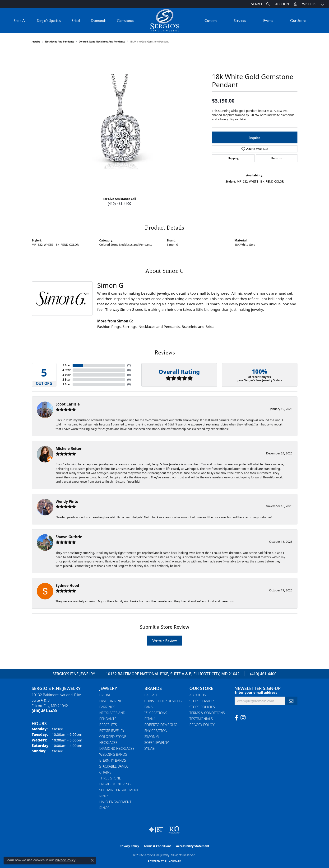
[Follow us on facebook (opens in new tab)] (236, 718)
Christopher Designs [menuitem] (163, 701)
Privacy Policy (202, 725)
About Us (198, 695)
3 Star (66, 375)
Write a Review (165, 640)
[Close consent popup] (92, 860)
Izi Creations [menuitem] (156, 713)
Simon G (173, 245)
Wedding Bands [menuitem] (113, 754)
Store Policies (202, 707)
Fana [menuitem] (149, 707)
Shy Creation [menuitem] (156, 731)
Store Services (202, 701)
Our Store (298, 20)
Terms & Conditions (207, 713)
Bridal (76, 20)
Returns (276, 158)
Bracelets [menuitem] (108, 725)
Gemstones (125, 20)
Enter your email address (256, 692)
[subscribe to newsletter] (291, 701)
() (129, 365)
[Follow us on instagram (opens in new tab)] (243, 718)
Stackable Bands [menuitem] (114, 766)
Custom (211, 20)
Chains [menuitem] (105, 772)
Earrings (130, 326)
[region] (120, 122)
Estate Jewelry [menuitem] (112, 731)
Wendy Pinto (67, 501)
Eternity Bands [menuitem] (113, 760)
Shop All (20, 20)
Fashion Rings (109, 326)
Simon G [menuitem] (152, 737)
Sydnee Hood (67, 585)
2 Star (66, 380)
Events (268, 20)
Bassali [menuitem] (151, 695)
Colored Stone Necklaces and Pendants (102, 42)
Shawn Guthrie (69, 537)
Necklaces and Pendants (60, 42)
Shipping (233, 158)
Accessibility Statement (193, 846)
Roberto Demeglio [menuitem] (161, 725)
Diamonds (99, 20)
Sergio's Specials (49, 20)
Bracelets (189, 326)
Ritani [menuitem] (150, 719)
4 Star (66, 370)
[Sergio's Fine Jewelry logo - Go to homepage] (165, 20)
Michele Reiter (69, 448)
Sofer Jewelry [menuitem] (157, 743)
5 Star (66, 365)
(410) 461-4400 (119, 203)
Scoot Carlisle (68, 404)
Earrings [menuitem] (107, 707)
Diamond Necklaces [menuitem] (117, 748)
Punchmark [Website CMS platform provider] (173, 861)
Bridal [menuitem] (105, 695)
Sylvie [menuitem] (150, 748)
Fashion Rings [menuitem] (112, 701)
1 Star (66, 384)
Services (240, 20)
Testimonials (201, 719)
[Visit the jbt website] (156, 830)
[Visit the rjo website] (174, 830)
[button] (260, 4)
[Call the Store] (44, 711)
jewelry (36, 42)
